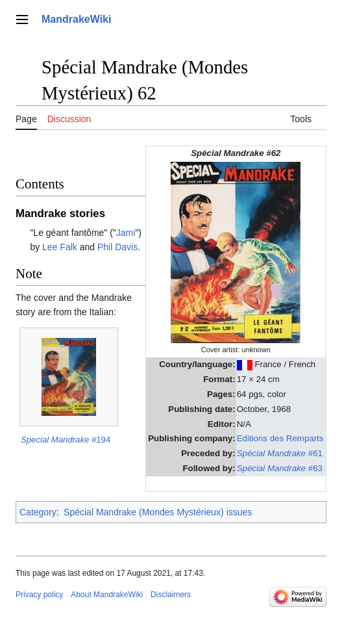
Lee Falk (60, 247)
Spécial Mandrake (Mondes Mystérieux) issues (158, 512)
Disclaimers (171, 595)
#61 (280, 453)
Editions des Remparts (280, 438)
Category (38, 512)
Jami (126, 233)
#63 (280, 468)
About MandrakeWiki (107, 595)
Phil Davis (117, 247)
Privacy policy (39, 595)
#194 (66, 440)
